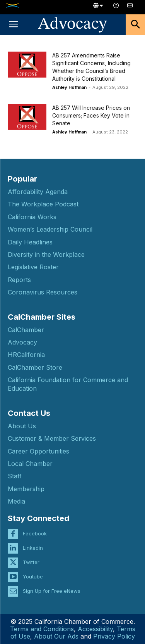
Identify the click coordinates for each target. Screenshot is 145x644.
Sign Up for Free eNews (52, 591)
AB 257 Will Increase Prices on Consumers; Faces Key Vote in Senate (91, 115)
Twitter (31, 562)
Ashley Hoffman (69, 87)
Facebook (35, 533)
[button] (13, 25)
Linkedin (33, 548)
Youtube (33, 576)
